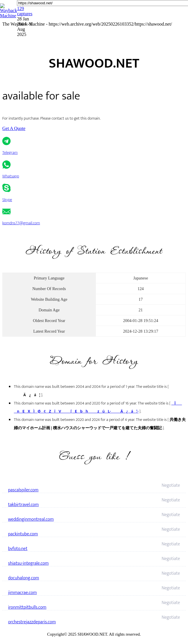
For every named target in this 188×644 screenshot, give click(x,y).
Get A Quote (14, 128)
